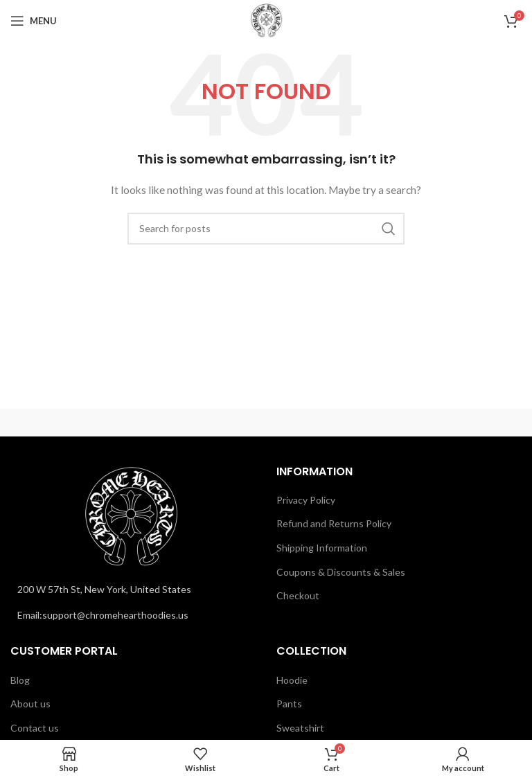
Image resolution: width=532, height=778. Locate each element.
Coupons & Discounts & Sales (341, 572)
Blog (20, 680)
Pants (289, 704)
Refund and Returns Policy (334, 523)
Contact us (35, 728)
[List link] (133, 615)
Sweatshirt (300, 728)
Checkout (298, 595)
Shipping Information (322, 548)
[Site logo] (266, 20)
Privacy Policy (306, 500)
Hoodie (292, 680)
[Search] (266, 229)
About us (30, 704)
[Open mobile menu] (34, 21)
